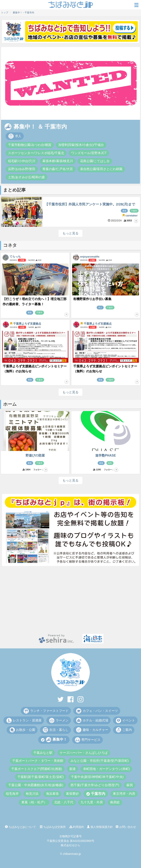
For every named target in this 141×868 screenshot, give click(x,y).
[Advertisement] (70, 600)
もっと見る (70, 233)
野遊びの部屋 (35, 455)
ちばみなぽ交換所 (53, 827)
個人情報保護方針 (100, 827)
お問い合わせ (126, 827)
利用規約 (77, 827)
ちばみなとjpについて (20, 827)
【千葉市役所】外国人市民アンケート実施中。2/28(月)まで (90, 204)
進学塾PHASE (106, 455)
